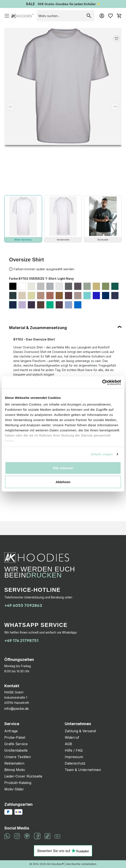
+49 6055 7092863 (23, 605)
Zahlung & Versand (80, 731)
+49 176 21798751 (21, 641)
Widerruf (72, 737)
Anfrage (11, 731)
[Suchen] (89, 16)
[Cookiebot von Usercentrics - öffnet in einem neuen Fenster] (102, 382)
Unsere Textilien (18, 757)
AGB (68, 744)
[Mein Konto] (102, 16)
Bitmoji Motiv (15, 770)
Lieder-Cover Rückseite (23, 776)
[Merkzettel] (110, 16)
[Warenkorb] (119, 16)
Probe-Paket (15, 737)
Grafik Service (16, 744)
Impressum (74, 757)
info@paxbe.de (17, 709)
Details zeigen (102, 454)
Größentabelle (16, 750)
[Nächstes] (115, 107)
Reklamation (14, 763)
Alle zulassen (63, 468)
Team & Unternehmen (83, 770)
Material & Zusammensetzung (38, 328)
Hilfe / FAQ (74, 750)
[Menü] (7, 16)
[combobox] (60, 16)
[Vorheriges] (11, 107)
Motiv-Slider (14, 789)
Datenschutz (75, 763)
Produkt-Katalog (18, 783)
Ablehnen (63, 482)
